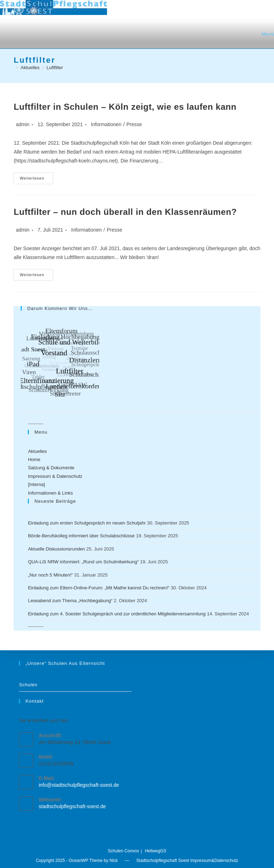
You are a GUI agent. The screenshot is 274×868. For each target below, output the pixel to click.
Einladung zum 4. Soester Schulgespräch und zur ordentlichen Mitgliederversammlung (117, 614)
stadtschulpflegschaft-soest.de (72, 806)
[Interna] (36, 484)
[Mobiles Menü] (267, 34)
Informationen (106, 124)
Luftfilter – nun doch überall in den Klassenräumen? (125, 212)
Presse (134, 124)
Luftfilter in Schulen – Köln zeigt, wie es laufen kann (125, 107)
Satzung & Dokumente (51, 468)
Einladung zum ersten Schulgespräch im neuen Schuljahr (87, 523)
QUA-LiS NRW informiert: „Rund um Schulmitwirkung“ (83, 562)
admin (22, 124)
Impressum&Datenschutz (214, 861)
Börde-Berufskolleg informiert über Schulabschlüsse (81, 536)
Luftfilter (55, 68)
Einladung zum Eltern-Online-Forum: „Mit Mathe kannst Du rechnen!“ (99, 588)
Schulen (28, 685)
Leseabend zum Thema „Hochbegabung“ (70, 601)
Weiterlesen (36, 180)
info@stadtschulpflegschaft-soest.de (79, 785)
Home (34, 459)
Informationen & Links (50, 493)
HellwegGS (156, 851)
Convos (132, 851)
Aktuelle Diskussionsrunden (56, 549)
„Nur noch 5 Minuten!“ (50, 575)
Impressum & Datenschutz (55, 476)
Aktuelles (37, 451)
